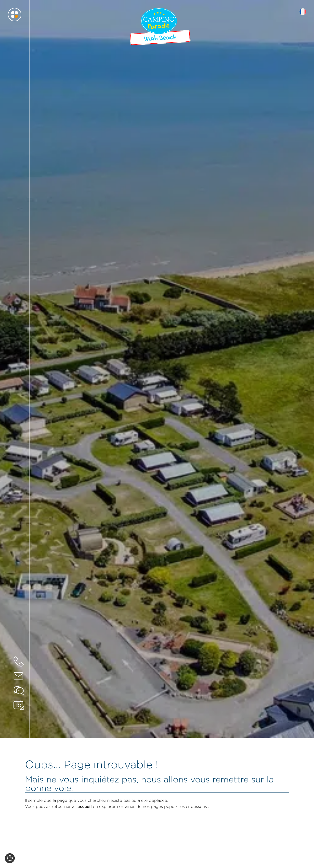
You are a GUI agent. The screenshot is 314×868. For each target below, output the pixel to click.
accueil (85, 806)
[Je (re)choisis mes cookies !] (10, 858)
